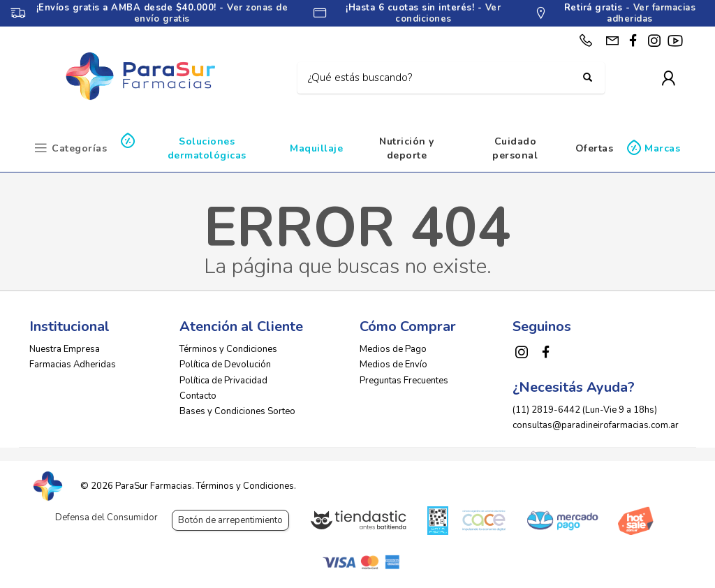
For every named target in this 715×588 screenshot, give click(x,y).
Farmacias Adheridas (73, 365)
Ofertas (595, 148)
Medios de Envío (393, 365)
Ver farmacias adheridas (651, 13)
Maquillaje (316, 148)
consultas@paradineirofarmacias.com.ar (596, 425)
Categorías (79, 148)
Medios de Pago (393, 349)
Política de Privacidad (223, 381)
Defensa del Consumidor (106, 517)
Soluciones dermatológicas (207, 148)
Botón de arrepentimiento (230, 520)
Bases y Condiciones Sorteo (237, 411)
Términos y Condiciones (228, 349)
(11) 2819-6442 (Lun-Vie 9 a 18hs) (585, 410)
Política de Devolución (225, 365)
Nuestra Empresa (65, 349)
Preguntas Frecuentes (404, 381)
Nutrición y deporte (407, 148)
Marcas (662, 148)
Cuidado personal (515, 148)
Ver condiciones (448, 13)
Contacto (198, 396)
